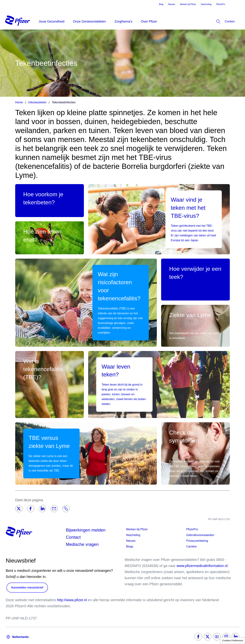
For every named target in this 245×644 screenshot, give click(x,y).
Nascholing (206, 4)
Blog (161, 4)
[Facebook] (31, 509)
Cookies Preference (233, 641)
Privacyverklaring (197, 541)
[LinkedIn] (42, 509)
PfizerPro (221, 4)
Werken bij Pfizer (188, 4)
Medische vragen (82, 544)
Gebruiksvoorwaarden (200, 535)
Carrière (192, 546)
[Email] (54, 509)
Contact (73, 537)
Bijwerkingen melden (86, 530)
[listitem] (220, 21)
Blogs (130, 546)
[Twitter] (19, 509)
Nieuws (172, 4)
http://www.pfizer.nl (72, 600)
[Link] (66, 509)
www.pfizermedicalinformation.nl (202, 566)
